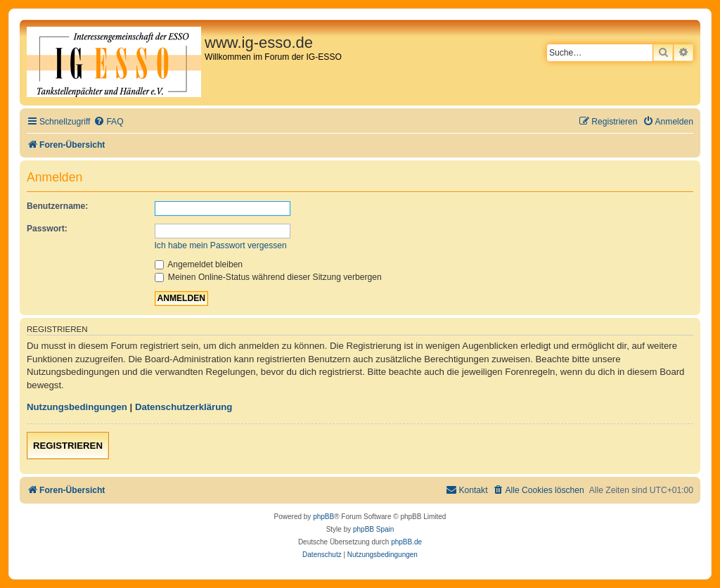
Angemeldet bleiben (199, 264)
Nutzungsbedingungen (77, 407)
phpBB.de (406, 542)
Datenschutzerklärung (184, 407)
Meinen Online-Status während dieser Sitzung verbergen (268, 277)
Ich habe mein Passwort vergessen (221, 245)
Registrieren (68, 446)
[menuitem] (108, 122)
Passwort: (47, 229)
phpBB (323, 517)
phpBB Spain (373, 529)
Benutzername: (57, 206)
